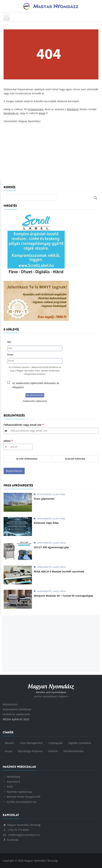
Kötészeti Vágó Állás (46, 523)
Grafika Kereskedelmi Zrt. (22, 802)
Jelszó (8, 441)
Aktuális (9, 743)
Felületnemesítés (74, 751)
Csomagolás (56, 743)
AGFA (10, 787)
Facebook (10, 840)
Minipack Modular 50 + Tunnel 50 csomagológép (63, 596)
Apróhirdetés (44, 494)
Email (10, 355)
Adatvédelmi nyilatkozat (17, 709)
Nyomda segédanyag (19, 792)
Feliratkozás (35, 395)
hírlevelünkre (36, 109)
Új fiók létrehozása (27, 459)
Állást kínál (59, 494)
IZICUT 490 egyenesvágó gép (51, 547)
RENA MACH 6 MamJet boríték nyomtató (59, 571)
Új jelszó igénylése (75, 459)
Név (9, 342)
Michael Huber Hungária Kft (24, 797)
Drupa (8, 751)
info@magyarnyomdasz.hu (21, 835)
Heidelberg (13, 777)
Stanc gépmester (44, 499)
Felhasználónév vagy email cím (24, 425)
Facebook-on (11, 113)
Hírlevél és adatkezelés (16, 714)
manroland (13, 782)
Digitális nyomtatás (80, 743)
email (42, 113)
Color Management (31, 743)
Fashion (53, 751)
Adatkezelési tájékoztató (35, 401)
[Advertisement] (51, 154)
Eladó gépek (59, 543)
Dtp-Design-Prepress (30, 751)
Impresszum (10, 704)
